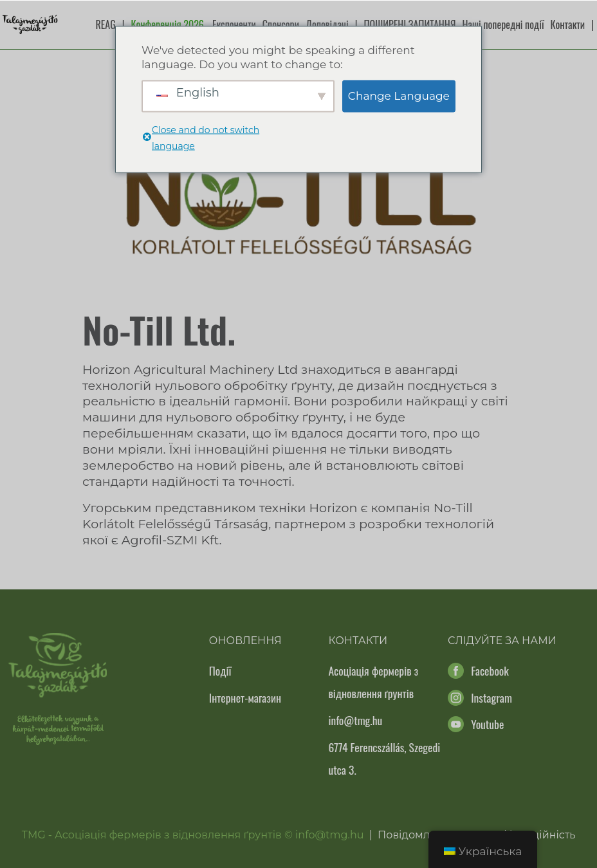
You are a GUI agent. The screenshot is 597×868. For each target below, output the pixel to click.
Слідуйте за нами (502, 641)
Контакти (568, 24)
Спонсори (281, 24)
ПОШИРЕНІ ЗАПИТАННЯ (409, 24)
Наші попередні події (503, 24)
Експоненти (234, 24)
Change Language (399, 96)
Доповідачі (327, 24)
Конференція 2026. (169, 24)
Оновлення (245, 641)
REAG (106, 24)
